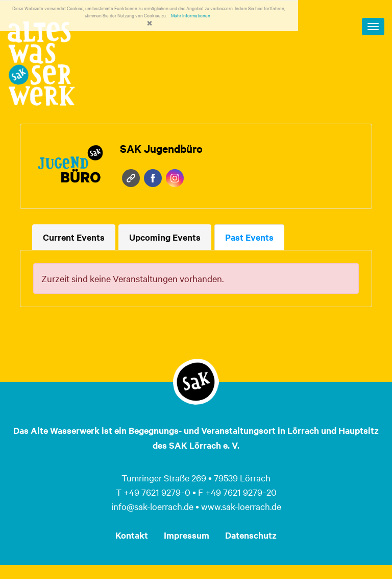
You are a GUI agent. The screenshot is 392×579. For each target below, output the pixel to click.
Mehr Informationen (191, 15)
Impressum (187, 535)
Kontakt (132, 535)
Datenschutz (251, 535)
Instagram (175, 178)
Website (131, 178)
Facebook (153, 178)
